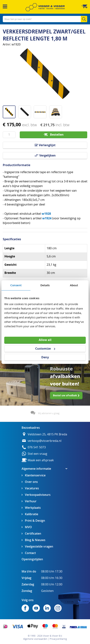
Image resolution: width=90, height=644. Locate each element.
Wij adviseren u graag (49, 413)
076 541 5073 (37, 447)
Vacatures (32, 488)
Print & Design (35, 521)
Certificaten (33, 534)
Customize (45, 349)
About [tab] (74, 285)
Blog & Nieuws (35, 540)
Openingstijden (32, 559)
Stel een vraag (37, 454)
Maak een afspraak (41, 460)
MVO (28, 527)
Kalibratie (32, 514)
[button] (11, 111)
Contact (30, 553)
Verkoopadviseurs (38, 495)
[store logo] (45, 7)
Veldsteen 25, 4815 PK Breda (47, 434)
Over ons (31, 482)
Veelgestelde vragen (39, 547)
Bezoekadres (31, 428)
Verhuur (31, 501)
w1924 (47, 218)
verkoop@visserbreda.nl (45, 441)
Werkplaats (33, 508)
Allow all (45, 340)
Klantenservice (35, 475)
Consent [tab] (16, 285)
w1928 (46, 214)
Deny (45, 357)
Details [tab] (45, 285)
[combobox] (45, 19)
